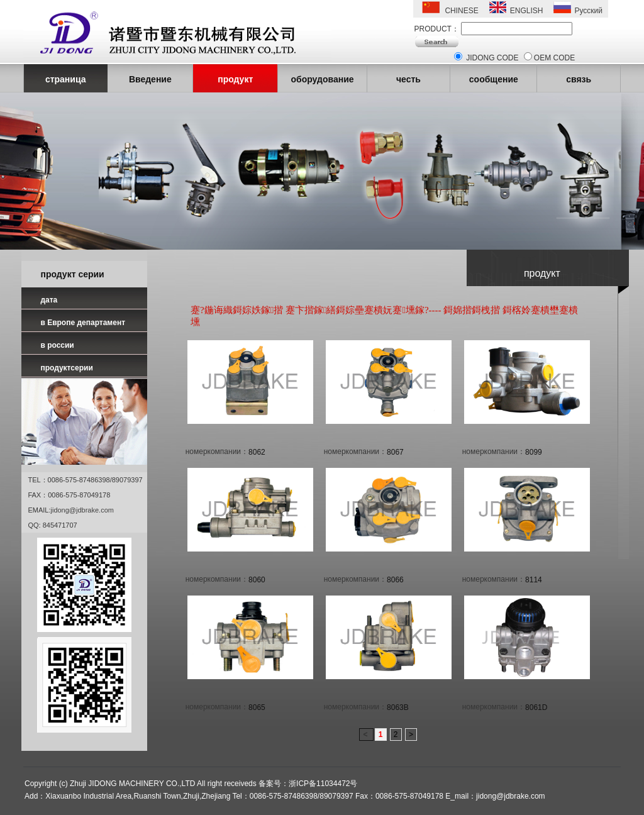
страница (66, 79)
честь (408, 79)
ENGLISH (527, 11)
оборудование (322, 79)
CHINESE (461, 11)
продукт (235, 79)
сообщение (494, 79)
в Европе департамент (83, 323)
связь (579, 79)
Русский (588, 11)
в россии (57, 345)
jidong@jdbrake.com (82, 510)
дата (49, 300)
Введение (150, 79)
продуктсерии (66, 368)
